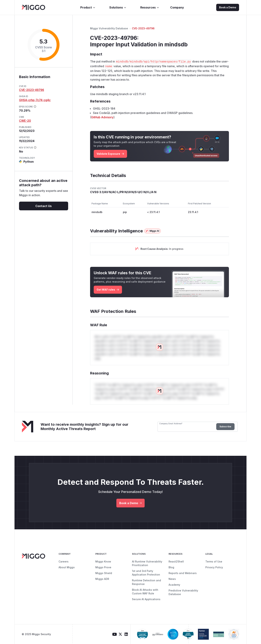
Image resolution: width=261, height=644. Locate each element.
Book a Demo (228, 7)
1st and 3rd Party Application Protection (146, 573)
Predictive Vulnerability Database (183, 592)
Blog (171, 567)
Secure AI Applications (146, 599)
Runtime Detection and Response (146, 582)
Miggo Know (103, 561)
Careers (64, 561)
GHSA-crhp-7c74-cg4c (35, 100)
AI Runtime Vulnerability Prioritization (147, 563)
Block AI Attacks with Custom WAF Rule (145, 592)
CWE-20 (25, 121)
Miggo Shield (104, 573)
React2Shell (176, 561)
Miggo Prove (103, 567)
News (172, 579)
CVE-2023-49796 (32, 90)
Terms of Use (214, 561)
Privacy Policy (214, 567)
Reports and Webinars (183, 573)
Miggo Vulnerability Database (109, 28)
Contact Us (43, 206)
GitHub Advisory (102, 117)
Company (177, 7)
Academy (174, 585)
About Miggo (67, 567)
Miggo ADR (102, 579)
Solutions (118, 7)
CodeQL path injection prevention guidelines (130, 113)
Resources (150, 7)
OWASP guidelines (180, 113)
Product (88, 7)
